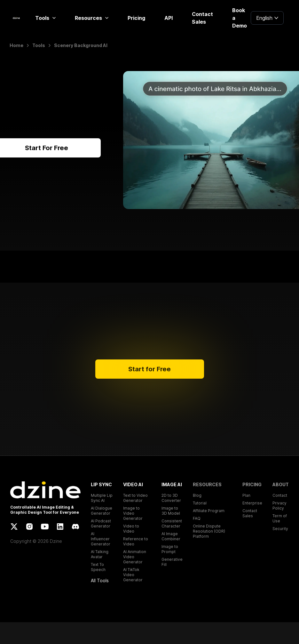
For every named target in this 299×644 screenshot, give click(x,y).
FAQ (197, 518)
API (169, 18)
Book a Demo (240, 18)
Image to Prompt (170, 549)
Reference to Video (136, 541)
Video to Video (131, 529)
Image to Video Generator (133, 513)
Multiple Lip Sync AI (102, 498)
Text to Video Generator (135, 498)
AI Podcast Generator (101, 523)
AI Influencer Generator (101, 539)
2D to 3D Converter (171, 498)
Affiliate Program (209, 511)
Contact (280, 495)
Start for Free (149, 369)
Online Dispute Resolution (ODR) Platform (209, 531)
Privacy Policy (279, 506)
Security (280, 529)
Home (16, 45)
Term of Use (280, 518)
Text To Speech (98, 567)
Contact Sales (202, 18)
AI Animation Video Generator (135, 557)
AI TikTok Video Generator (133, 575)
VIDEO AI (133, 484)
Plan (246, 495)
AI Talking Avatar (100, 554)
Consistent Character (172, 523)
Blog (197, 495)
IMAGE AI (172, 484)
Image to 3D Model (171, 511)
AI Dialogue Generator (102, 511)
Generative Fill (172, 562)
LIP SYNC (101, 484)
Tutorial (200, 503)
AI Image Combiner (171, 536)
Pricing (136, 18)
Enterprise (252, 503)
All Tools (100, 580)
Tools (45, 18)
